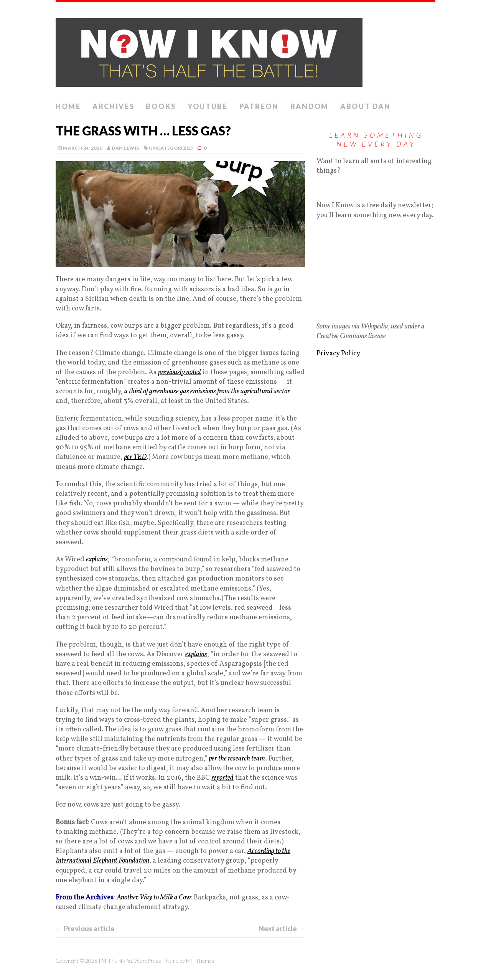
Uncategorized (171, 148)
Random (310, 106)
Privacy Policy (338, 354)
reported (222, 778)
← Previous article (85, 929)
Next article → (282, 929)
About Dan (365, 106)
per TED (135, 457)
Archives (114, 106)
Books (161, 106)
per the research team (237, 759)
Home (68, 106)
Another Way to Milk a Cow (154, 898)
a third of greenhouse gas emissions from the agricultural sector (207, 392)
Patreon (259, 106)
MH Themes (200, 961)
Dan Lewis (125, 148)
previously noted (180, 372)
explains (97, 560)
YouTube (208, 106)
